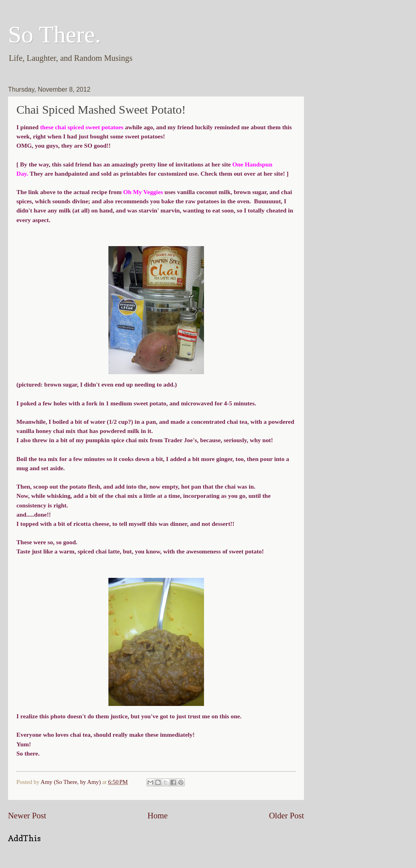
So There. (54, 34)
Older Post (286, 816)
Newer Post (27, 816)
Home (158, 816)
